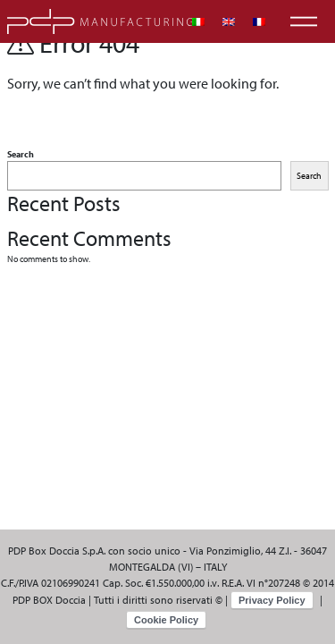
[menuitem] (198, 22)
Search (21, 154)
